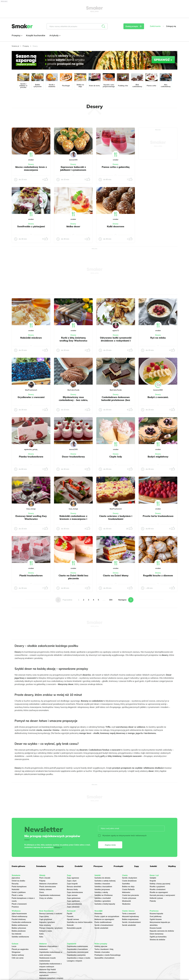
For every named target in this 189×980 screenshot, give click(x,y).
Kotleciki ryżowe (156, 898)
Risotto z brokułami (158, 889)
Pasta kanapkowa (19, 887)
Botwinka (98, 914)
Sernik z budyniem (130, 878)
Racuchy (15, 884)
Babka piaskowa (19, 931)
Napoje (60, 866)
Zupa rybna (44, 916)
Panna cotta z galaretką (116, 167)
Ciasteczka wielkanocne (21, 922)
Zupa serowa (72, 895)
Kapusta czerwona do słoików (162, 931)
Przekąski (118, 866)
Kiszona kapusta (156, 914)
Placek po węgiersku (20, 949)
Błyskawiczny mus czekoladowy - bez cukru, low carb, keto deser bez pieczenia (73, 401)
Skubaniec (126, 904)
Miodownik (127, 901)
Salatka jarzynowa (102, 889)
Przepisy (17, 35)
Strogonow (16, 952)
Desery (31, 164)
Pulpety (42, 881)
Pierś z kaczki (45, 878)
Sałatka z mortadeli (103, 898)
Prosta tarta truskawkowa (158, 516)
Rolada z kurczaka (102, 952)
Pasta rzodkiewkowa (103, 922)
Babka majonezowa (130, 919)
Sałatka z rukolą (101, 892)
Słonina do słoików (157, 940)
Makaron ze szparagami (104, 919)
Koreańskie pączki (74, 928)
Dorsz (42, 892)
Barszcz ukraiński (74, 887)
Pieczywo (98, 866)
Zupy (137, 866)
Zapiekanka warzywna (76, 955)
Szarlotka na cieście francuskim (80, 922)
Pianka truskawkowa (31, 457)
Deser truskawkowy (73, 457)
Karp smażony (45, 925)
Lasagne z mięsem (74, 961)
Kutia (41, 934)
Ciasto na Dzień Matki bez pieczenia (73, 577)
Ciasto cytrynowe (129, 898)
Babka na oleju (128, 887)
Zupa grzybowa (46, 919)
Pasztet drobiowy (19, 919)
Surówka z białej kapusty (105, 904)
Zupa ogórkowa (73, 901)
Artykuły (55, 35)
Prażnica (15, 907)
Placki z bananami (19, 904)
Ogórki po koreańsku (158, 937)
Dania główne (18, 866)
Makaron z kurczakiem (48, 884)
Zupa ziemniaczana (75, 892)
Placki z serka (17, 895)
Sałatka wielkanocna (20, 937)
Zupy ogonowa (73, 878)
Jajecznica (16, 878)
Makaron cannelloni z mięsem (51, 978)
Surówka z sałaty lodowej (105, 881)
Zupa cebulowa (73, 907)
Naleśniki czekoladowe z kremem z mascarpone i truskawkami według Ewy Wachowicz (73, 520)
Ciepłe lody (116, 457)
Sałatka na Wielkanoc (104, 895)
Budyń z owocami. (158, 397)
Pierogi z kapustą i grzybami (51, 928)
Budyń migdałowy (158, 457)
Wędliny (172, 866)
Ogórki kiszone (156, 919)
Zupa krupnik (72, 884)
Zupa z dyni (72, 881)
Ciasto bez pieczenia (130, 895)
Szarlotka (126, 884)
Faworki (70, 916)
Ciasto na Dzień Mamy (116, 575)
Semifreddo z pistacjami (31, 226)
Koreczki (70, 925)
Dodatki (79, 866)
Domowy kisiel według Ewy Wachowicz (31, 517)
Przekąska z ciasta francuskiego (108, 955)
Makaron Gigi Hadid (47, 970)
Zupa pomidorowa (74, 904)
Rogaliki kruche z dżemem (158, 575)
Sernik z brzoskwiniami (104, 925)
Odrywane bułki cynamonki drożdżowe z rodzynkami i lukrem (116, 341)
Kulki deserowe (116, 226)
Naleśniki (15, 889)
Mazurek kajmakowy (131, 916)
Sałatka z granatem (103, 901)
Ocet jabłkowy (156, 916)
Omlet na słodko (18, 881)
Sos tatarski (17, 934)
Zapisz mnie (110, 845)
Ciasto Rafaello (128, 889)
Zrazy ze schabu (46, 898)
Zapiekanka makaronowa (50, 895)
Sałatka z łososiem (102, 884)
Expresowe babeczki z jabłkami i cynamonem (73, 168)
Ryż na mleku (158, 338)
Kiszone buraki (156, 928)
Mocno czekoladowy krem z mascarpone (31, 168)
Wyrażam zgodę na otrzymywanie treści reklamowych (122, 836)
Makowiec (126, 892)
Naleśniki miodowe (31, 338)
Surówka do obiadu (102, 878)
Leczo (14, 946)
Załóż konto (155, 26)
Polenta (153, 901)
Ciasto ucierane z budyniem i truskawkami (116, 517)
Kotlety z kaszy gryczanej (160, 884)
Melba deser (73, 226)
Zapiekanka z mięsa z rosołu (79, 958)
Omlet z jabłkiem (19, 892)
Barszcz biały (72, 889)
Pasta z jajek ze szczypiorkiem (107, 916)
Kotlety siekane (46, 889)
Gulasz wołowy (18, 955)
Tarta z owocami (129, 914)
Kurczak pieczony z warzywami (162, 895)
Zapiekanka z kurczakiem (77, 949)
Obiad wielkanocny (20, 916)
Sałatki (153, 866)
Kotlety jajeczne (101, 946)
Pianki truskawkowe (31, 575)
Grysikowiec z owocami (31, 397)
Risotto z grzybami (157, 887)
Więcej (57, 847)
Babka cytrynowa (19, 928)
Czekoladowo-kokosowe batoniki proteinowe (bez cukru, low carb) (116, 400)
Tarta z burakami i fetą (104, 949)
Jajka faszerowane (19, 914)
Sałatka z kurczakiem (103, 887)
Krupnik (153, 881)
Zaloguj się (171, 26)
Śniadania (41, 866)
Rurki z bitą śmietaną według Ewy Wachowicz (73, 339)
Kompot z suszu (46, 931)
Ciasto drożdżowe (129, 881)
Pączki (70, 914)
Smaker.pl (15, 46)
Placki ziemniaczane (48, 887)
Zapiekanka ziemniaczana (78, 952)
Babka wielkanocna (20, 925)
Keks (41, 937)
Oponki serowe (73, 919)
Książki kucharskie (36, 35)
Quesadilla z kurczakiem (104, 958)
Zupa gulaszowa (74, 898)
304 (111, 600)
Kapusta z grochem (47, 922)
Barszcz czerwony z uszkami (51, 914)
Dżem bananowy (157, 934)
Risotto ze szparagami (159, 892)
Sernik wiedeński (101, 928)
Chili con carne (18, 958)
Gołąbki (153, 878)
